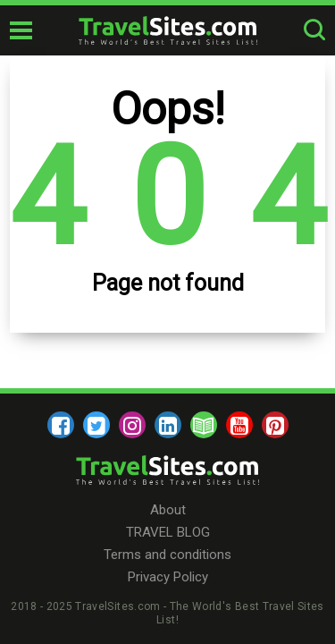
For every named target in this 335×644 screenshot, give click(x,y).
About (168, 510)
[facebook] (61, 425)
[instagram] (132, 425)
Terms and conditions (167, 555)
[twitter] (96, 425)
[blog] (204, 425)
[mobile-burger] (21, 30)
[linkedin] (168, 425)
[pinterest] (275, 425)
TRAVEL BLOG (168, 532)
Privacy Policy (168, 577)
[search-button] (314, 30)
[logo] (168, 30)
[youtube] (239, 425)
